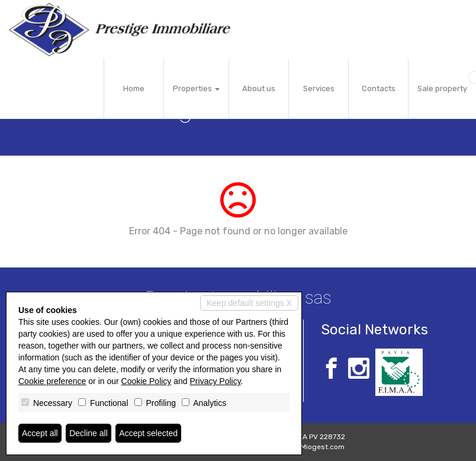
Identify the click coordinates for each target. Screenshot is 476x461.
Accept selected (148, 433)
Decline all (89, 433)
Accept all (40, 433)
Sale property (442, 88)
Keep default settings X (249, 303)
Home (134, 88)
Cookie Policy (147, 381)
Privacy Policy (216, 381)
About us (259, 88)
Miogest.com (323, 447)
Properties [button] (196, 88)
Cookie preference (52, 381)
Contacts (379, 88)
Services (319, 88)
